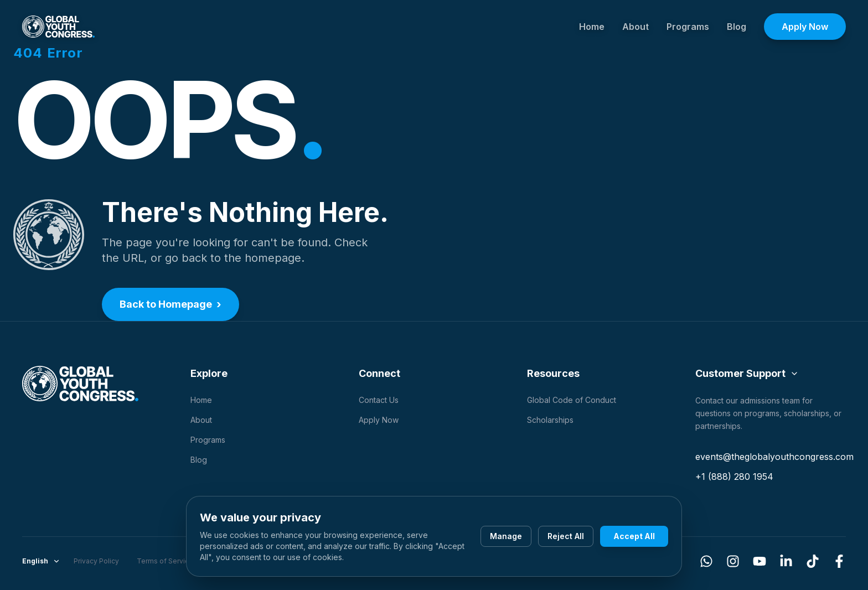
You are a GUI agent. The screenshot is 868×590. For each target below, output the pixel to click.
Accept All (634, 536)
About (635, 27)
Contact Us (379, 400)
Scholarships (550, 420)
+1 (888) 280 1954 (734, 477)
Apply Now (805, 27)
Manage (506, 536)
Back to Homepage (170, 304)
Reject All (566, 536)
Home (592, 27)
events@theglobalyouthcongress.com (774, 457)
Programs (688, 27)
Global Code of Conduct (572, 400)
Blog (737, 27)
